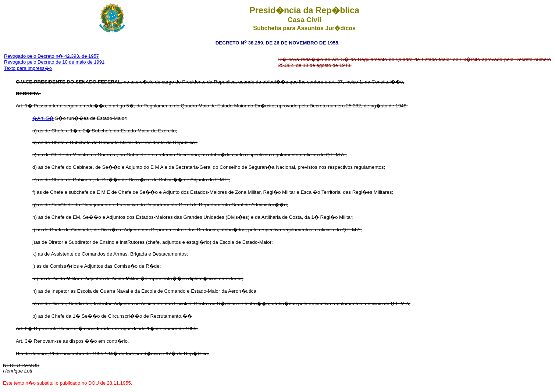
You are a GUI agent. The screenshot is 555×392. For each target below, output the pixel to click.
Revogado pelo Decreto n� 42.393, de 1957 (51, 56)
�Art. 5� (43, 118)
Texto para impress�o (28, 68)
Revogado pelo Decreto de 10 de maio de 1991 (54, 62)
